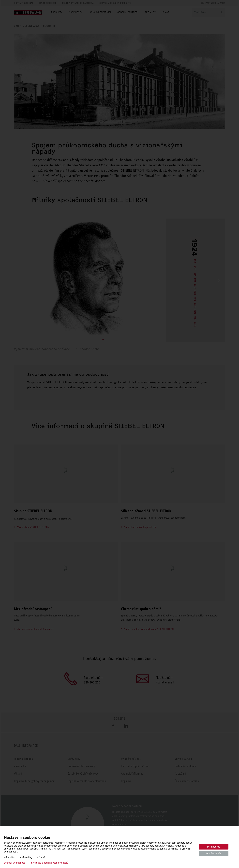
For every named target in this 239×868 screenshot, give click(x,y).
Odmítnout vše (214, 853)
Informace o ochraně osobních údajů (49, 863)
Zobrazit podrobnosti (15, 863)
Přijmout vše (214, 847)
